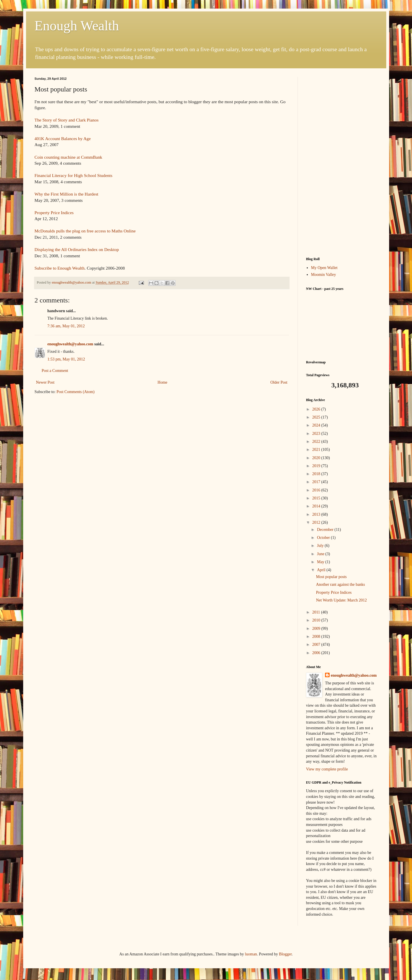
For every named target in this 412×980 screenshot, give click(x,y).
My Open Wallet (324, 268)
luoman (251, 954)
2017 (317, 482)
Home (163, 382)
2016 (317, 490)
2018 (317, 474)
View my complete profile (327, 769)
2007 (317, 645)
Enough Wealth (77, 26)
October (324, 538)
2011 (317, 612)
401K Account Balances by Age (63, 139)
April (322, 570)
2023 (317, 434)
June (321, 554)
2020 (317, 458)
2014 (317, 506)
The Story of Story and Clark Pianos (67, 120)
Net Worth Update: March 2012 (341, 600)
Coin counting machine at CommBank (69, 157)
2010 (317, 620)
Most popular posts (331, 577)
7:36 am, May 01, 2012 (66, 326)
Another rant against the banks (340, 584)
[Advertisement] (342, 163)
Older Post (279, 382)
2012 (317, 522)
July (321, 546)
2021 (317, 450)
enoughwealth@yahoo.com (70, 344)
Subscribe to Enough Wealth (60, 268)
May (321, 562)
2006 (317, 653)
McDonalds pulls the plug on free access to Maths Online (85, 231)
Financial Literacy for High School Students (74, 175)
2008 (317, 637)
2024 (317, 425)
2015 (317, 498)
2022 (317, 442)
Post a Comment (55, 371)
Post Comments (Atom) (76, 392)
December (326, 530)
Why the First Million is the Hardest (67, 194)
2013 (317, 514)
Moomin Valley (323, 275)
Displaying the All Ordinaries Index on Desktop (77, 249)
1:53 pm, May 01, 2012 (66, 359)
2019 (317, 466)
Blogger (285, 954)
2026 (317, 409)
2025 (317, 417)
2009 (317, 629)
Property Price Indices (54, 213)
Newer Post (45, 382)
